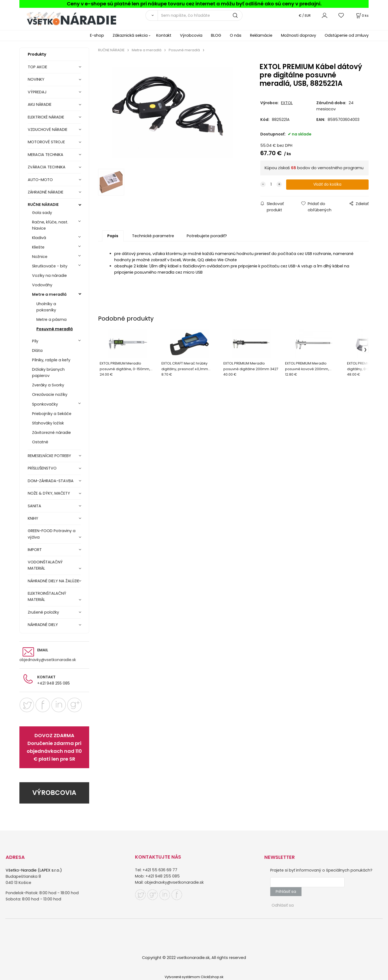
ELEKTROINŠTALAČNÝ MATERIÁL (47, 596)
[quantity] (271, 185)
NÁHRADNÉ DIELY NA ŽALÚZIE (53, 581)
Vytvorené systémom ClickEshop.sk (194, 977)
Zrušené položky (43, 612)
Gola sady (42, 213)
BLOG (216, 35)
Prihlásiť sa (286, 891)
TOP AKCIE (37, 67)
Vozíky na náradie (49, 275)
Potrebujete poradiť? (207, 236)
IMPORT (35, 550)
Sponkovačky (45, 404)
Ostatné (40, 442)
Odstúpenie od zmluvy (347, 35)
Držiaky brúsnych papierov (48, 372)
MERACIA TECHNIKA (46, 155)
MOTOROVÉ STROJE (46, 142)
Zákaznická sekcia (130, 35)
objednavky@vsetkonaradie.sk (48, 660)
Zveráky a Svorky (48, 385)
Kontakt (164, 35)
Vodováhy (42, 285)
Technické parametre (153, 236)
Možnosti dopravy (299, 35)
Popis (113, 236)
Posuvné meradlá (55, 329)
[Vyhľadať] (152, 15)
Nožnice (40, 257)
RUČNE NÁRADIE (43, 205)
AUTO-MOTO (40, 180)
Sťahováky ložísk (48, 423)
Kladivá (39, 238)
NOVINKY (36, 79)
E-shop (97, 35)
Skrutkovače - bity (50, 266)
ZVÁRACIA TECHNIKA (47, 167)
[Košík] (362, 16)
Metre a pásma (51, 319)
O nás (236, 35)
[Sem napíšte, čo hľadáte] (200, 15)
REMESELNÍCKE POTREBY (49, 456)
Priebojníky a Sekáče (52, 414)
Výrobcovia (191, 35)
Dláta (37, 351)
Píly (35, 341)
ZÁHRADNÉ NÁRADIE (46, 192)
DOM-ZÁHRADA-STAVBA (51, 481)
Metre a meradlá (49, 294)
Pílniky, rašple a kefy (51, 360)
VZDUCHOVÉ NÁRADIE (48, 130)
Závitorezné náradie (51, 433)
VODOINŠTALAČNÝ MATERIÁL (45, 565)
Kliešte (38, 247)
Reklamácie (261, 35)
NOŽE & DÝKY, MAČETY (49, 493)
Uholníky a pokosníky (46, 307)
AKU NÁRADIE (40, 104)
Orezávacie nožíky (50, 394)
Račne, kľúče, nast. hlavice (50, 225)
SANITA (34, 506)
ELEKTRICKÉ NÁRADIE (46, 117)
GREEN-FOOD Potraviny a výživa (52, 534)
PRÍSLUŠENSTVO (42, 468)
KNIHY (33, 518)
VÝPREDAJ (37, 92)
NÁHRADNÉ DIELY (43, 625)
